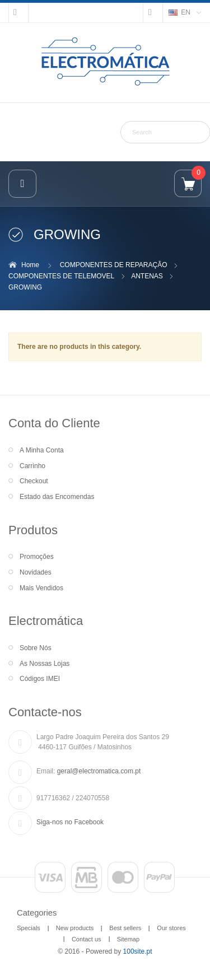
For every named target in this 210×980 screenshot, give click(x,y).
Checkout (34, 481)
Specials (29, 928)
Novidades (36, 572)
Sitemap (128, 939)
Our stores (171, 928)
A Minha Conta (42, 450)
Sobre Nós (36, 648)
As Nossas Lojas (45, 664)
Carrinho (32, 466)
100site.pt (138, 951)
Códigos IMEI (40, 679)
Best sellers (125, 928)
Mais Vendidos (41, 588)
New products (75, 928)
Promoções (37, 557)
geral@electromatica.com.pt (99, 771)
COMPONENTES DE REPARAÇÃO (114, 265)
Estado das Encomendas (57, 497)
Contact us (87, 939)
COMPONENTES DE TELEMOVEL (61, 276)
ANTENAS (147, 276)
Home (30, 265)
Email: (46, 771)
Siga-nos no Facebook (70, 822)
